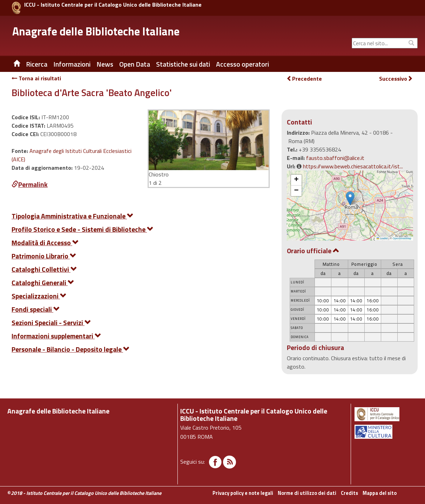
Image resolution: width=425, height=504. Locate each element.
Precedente (304, 79)
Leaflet (382, 238)
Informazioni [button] (72, 64)
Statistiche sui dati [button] (183, 64)
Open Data (135, 64)
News (105, 64)
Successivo (396, 79)
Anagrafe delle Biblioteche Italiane (96, 31)
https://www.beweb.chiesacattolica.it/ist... (353, 166)
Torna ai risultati (36, 78)
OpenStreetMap (402, 238)
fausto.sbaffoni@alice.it (335, 158)
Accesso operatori (242, 64)
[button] (350, 198)
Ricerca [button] (37, 64)
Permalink (30, 184)
